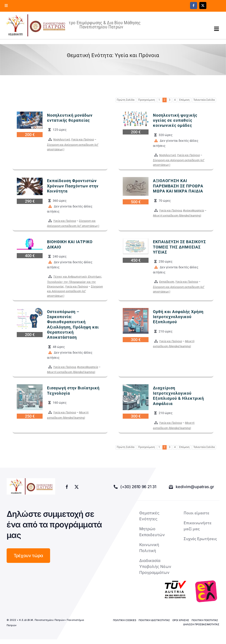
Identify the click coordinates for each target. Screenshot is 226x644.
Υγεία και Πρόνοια (82, 139)
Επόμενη (184, 100)
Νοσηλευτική (62, 139)
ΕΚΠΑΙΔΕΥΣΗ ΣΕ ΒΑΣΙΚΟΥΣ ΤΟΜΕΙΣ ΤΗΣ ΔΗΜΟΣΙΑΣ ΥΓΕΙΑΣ (179, 247)
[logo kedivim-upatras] (36, 25)
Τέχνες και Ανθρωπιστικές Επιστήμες (77, 277)
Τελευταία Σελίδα (204, 100)
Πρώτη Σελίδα (126, 100)
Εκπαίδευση (167, 282)
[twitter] (203, 6)
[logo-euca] (206, 591)
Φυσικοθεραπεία (193, 210)
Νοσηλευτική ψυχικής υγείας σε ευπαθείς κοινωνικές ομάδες (175, 120)
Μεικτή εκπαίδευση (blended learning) (177, 216)
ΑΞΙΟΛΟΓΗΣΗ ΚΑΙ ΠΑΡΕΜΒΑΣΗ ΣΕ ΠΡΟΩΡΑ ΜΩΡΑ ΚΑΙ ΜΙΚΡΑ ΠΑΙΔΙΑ (178, 186)
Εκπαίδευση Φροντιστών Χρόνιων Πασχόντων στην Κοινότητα (73, 186)
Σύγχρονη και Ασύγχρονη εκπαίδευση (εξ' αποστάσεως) (75, 291)
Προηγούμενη (147, 100)
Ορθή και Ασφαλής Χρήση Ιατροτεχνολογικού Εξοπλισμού (178, 317)
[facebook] (194, 6)
